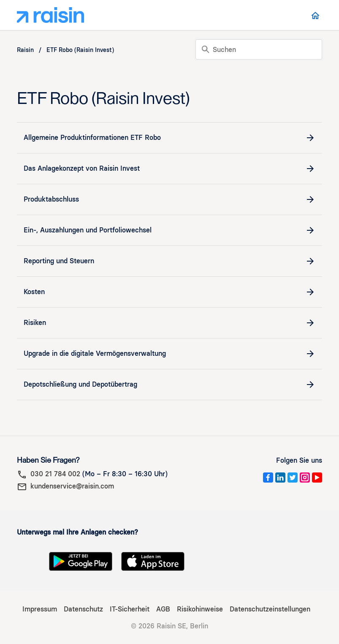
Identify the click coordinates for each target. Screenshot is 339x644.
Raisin (25, 50)
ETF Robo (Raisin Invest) (80, 50)
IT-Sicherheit (130, 609)
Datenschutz (83, 609)
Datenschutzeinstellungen (270, 609)
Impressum (40, 609)
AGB (163, 609)
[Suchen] (259, 49)
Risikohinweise (200, 609)
